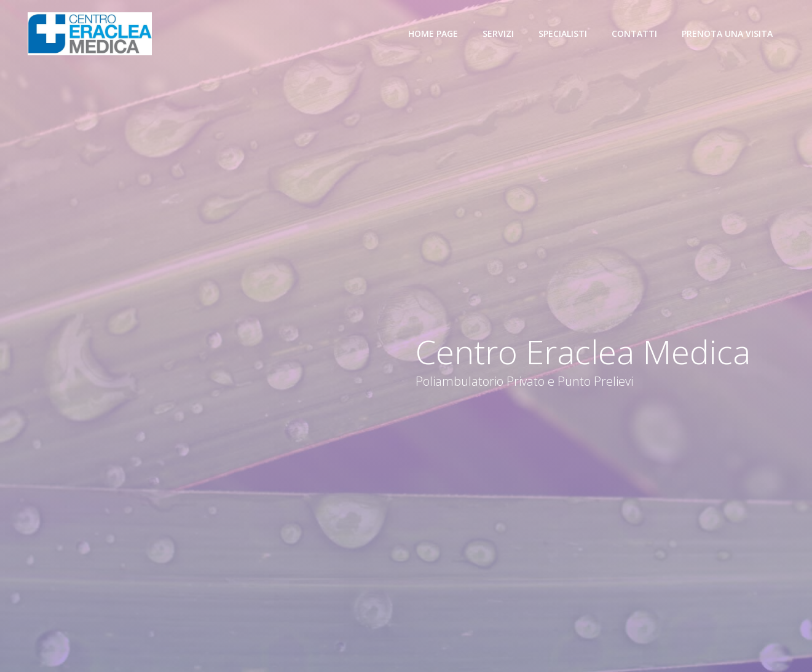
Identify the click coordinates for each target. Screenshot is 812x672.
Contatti (634, 33)
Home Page (433, 33)
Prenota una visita (727, 33)
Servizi (498, 33)
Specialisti (563, 33)
